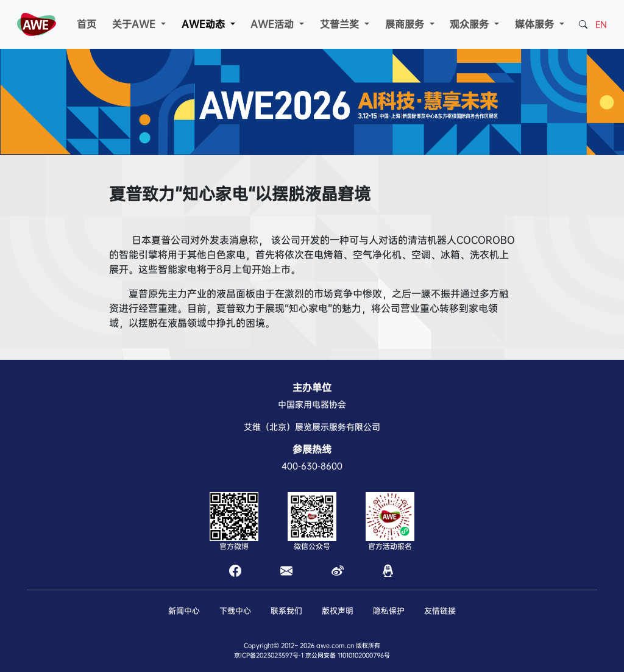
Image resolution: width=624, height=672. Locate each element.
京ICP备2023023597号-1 (269, 655)
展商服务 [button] (406, 24)
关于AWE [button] (135, 24)
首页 (87, 24)
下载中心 (235, 611)
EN (601, 24)
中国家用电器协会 (312, 404)
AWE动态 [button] (205, 24)
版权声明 (338, 611)
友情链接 (440, 611)
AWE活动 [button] (274, 24)
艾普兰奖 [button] (341, 24)
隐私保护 (389, 611)
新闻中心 (184, 611)
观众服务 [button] (471, 24)
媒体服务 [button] (536, 24)
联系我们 (286, 611)
